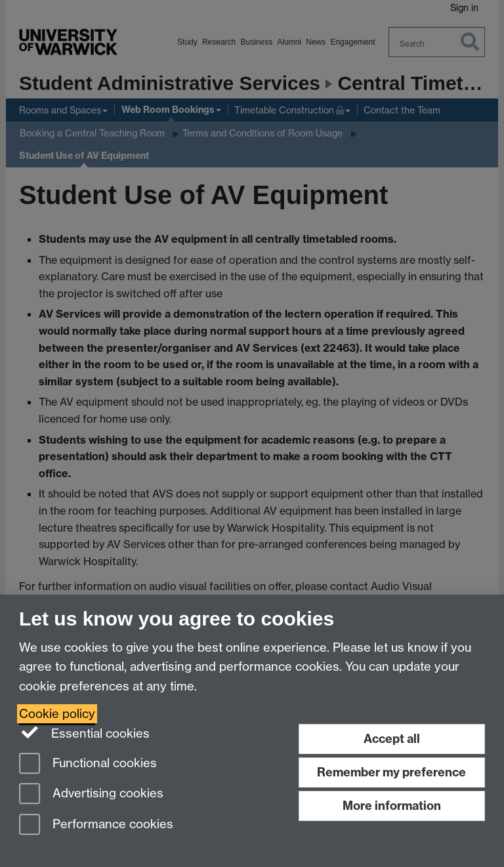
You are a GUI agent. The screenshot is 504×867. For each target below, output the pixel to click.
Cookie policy (57, 714)
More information (392, 806)
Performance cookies (96, 825)
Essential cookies (84, 732)
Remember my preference (391, 772)
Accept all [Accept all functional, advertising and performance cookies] (392, 739)
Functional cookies (88, 764)
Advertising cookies (91, 794)
